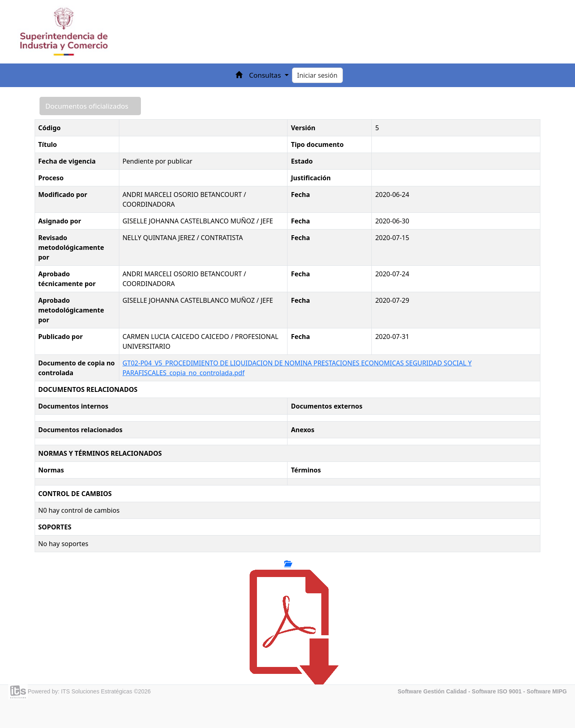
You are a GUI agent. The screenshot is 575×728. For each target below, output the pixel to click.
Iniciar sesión (317, 75)
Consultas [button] (266, 75)
